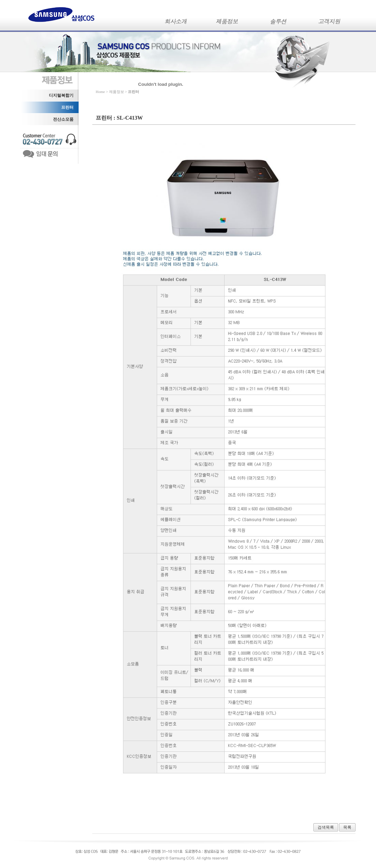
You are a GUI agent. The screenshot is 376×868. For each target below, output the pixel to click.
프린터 (67, 107)
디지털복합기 (61, 95)
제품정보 (227, 23)
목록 (347, 827)
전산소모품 (63, 119)
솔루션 (279, 23)
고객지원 (330, 23)
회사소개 (176, 23)
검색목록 (326, 827)
